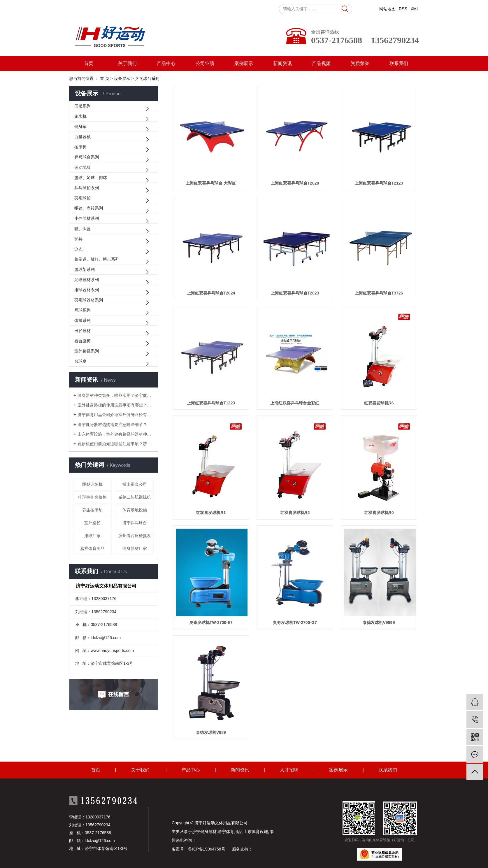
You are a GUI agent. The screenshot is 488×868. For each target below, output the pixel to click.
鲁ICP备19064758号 (207, 849)
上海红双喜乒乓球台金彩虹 (295, 403)
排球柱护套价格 (92, 497)
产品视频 (321, 63)
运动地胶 (82, 167)
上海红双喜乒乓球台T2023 (295, 293)
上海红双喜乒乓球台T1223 (211, 403)
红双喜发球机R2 (295, 513)
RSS (403, 9)
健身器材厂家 (135, 548)
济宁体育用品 (230, 832)
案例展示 (244, 63)
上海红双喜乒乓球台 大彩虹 (211, 183)
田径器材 (82, 331)
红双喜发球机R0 (379, 513)
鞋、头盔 (82, 229)
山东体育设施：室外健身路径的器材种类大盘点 (116, 434)
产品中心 (166, 63)
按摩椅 (80, 147)
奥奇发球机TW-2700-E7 (211, 622)
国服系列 (82, 106)
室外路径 (92, 523)
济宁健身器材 (204, 832)
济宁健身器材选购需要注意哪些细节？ (112, 425)
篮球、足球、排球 (91, 178)
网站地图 (387, 9)
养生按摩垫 (92, 510)
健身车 (80, 127)
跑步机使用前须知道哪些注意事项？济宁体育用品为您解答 (116, 444)
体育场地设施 (135, 510)
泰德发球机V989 (211, 732)
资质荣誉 (360, 63)
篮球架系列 (85, 269)
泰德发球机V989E (379, 622)
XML (415, 9)
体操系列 (82, 320)
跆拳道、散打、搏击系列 (97, 259)
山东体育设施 (256, 832)
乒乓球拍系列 (87, 188)
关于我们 (127, 63)
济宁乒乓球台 (135, 523)
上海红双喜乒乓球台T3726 (379, 293)
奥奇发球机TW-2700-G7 (295, 622)
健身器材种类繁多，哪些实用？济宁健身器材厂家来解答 (116, 395)
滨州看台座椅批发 (135, 536)
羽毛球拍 (82, 198)
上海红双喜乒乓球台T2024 (211, 293)
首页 (89, 63)
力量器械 (82, 137)
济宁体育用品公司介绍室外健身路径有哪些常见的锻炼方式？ (116, 415)
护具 (78, 239)
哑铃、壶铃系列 (89, 208)
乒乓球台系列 (87, 157)
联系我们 (399, 63)
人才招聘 (289, 770)
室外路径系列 (87, 351)
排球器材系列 (87, 290)
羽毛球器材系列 (89, 300)
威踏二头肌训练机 (135, 497)
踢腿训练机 (92, 484)
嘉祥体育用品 (92, 548)
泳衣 (78, 249)
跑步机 (80, 116)
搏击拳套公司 (135, 484)
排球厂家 (92, 536)
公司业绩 (205, 63)
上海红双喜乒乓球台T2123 (379, 183)
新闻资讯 (282, 63)
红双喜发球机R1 (211, 513)
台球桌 (80, 361)
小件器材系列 (87, 218)
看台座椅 (82, 341)
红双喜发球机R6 (379, 403)
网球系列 (82, 310)
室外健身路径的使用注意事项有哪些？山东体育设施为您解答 (116, 405)
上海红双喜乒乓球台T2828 (295, 183)
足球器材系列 (87, 280)
